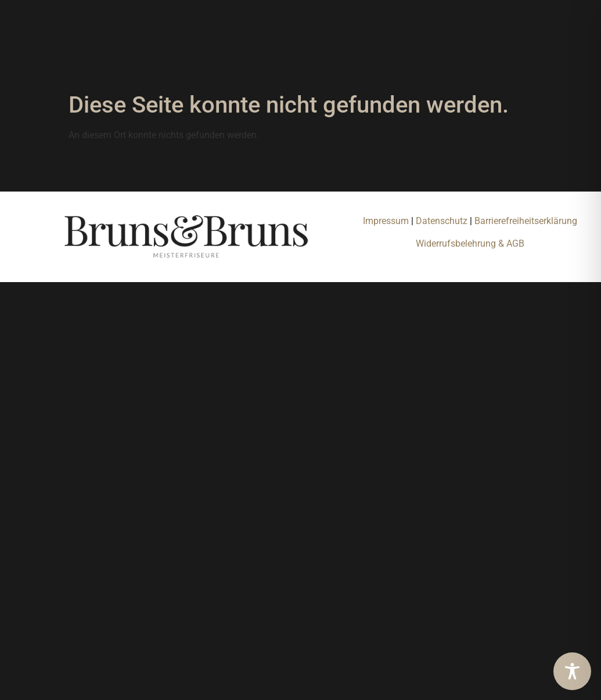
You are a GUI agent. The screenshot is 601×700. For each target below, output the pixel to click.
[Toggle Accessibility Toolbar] (572, 671)
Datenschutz (443, 221)
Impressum (386, 221)
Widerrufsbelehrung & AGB (470, 243)
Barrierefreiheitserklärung (526, 221)
